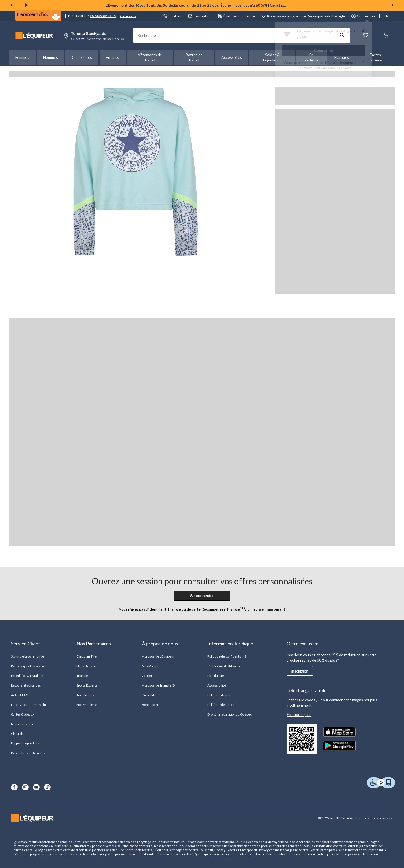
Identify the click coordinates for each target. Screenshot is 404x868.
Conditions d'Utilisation (224, 666)
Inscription (300, 671)
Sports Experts (87, 685)
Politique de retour (221, 705)
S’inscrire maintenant (266, 609)
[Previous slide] (12, 6)
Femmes (22, 57)
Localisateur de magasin (28, 705)
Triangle (82, 676)
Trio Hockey (85, 695)
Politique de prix (219, 695)
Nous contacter (22, 724)
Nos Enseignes (87, 705)
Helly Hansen (86, 666)
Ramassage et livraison (27, 666)
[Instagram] (25, 787)
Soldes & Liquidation (272, 57)
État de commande (236, 16)
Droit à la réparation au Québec (229, 714)
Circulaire (18, 734)
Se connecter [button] (202, 596)
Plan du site (216, 676)
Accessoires (232, 57)
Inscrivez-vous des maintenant (324, 68)
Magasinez (277, 5)
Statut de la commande (27, 656)
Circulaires (128, 16)
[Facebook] (14, 787)
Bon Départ (150, 705)
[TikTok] (47, 787)
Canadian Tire (87, 656)
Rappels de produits (25, 743)
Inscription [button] (200, 16)
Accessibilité (217, 685)
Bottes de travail (194, 57)
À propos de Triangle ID (158, 685)
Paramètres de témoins (28, 753)
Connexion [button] (363, 16)
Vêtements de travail (150, 57)
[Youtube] (36, 787)
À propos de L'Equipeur (158, 656)
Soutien (172, 16)
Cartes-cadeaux (376, 57)
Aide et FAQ (20, 695)
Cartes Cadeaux (23, 714)
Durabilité (149, 695)
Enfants (113, 57)
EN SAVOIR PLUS (103, 16)
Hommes (51, 57)
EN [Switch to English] (386, 16)
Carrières (149, 676)
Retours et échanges (26, 685)
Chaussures (82, 57)
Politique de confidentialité (227, 656)
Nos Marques (152, 666)
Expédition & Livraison (27, 676)
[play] (27, 5)
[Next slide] (392, 6)
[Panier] (386, 36)
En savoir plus (299, 714)
